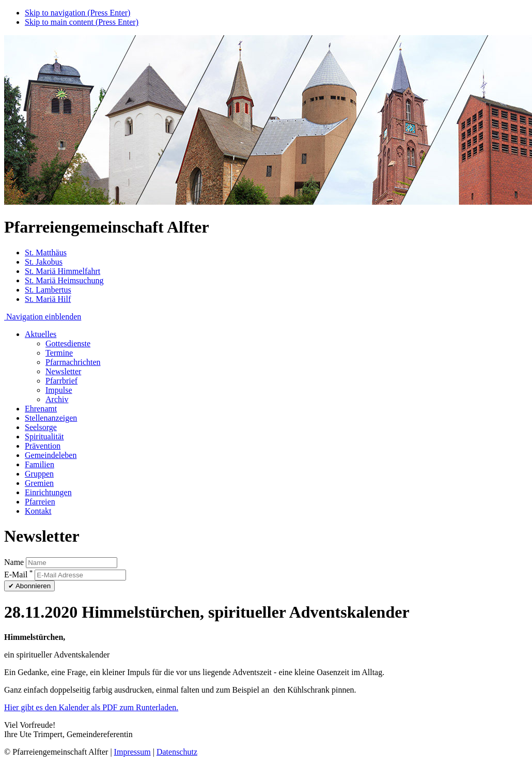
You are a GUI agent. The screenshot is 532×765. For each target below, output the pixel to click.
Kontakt (38, 511)
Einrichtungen (48, 492)
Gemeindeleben (51, 455)
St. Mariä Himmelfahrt (62, 271)
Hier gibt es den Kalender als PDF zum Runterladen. (91, 707)
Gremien (39, 483)
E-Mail (18, 575)
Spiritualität (44, 437)
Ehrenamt (41, 409)
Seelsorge (41, 427)
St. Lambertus (48, 290)
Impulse (59, 390)
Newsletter (63, 371)
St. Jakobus (44, 262)
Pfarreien (40, 502)
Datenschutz (177, 752)
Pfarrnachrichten (73, 362)
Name (14, 562)
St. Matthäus (46, 253)
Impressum (132, 752)
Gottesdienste (68, 343)
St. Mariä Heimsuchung (64, 280)
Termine (59, 353)
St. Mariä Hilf (48, 299)
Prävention (43, 446)
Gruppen (39, 474)
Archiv (57, 399)
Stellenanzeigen (51, 418)
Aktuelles (41, 334)
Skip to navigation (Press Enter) (77, 13)
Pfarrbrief (61, 381)
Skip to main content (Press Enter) (82, 22)
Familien (40, 464)
